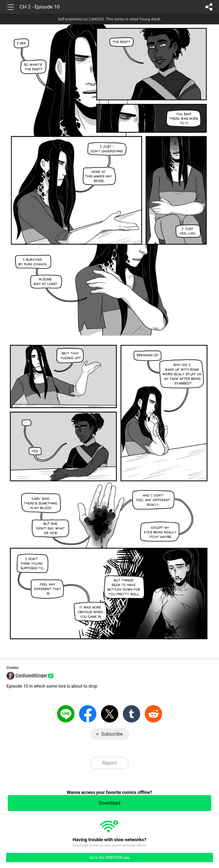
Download (109, 803)
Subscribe (112, 734)
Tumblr (132, 714)
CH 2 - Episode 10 (40, 7)
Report (109, 763)
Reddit (153, 714)
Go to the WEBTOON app (109, 858)
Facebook (88, 714)
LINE (66, 714)
